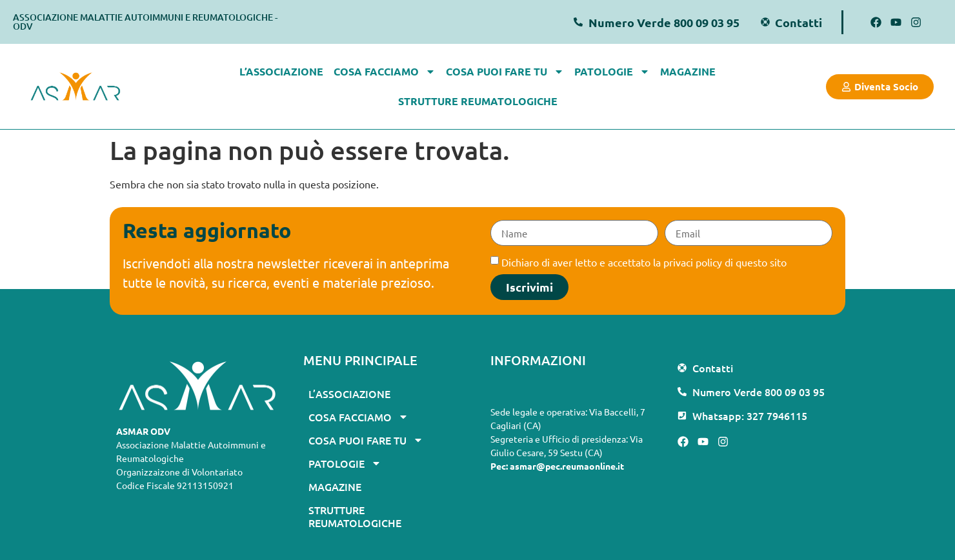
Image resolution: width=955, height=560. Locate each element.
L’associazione (281, 71)
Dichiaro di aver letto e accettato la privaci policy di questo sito (644, 262)
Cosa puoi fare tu (505, 72)
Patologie (612, 72)
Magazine (688, 71)
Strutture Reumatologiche (478, 101)
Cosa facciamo (385, 72)
